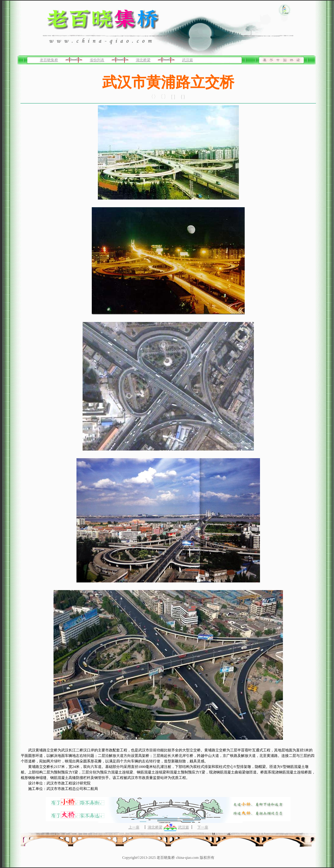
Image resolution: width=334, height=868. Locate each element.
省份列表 (97, 60)
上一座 (134, 827)
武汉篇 (187, 60)
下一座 (203, 827)
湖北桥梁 (143, 60)
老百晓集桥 (49, 60)
